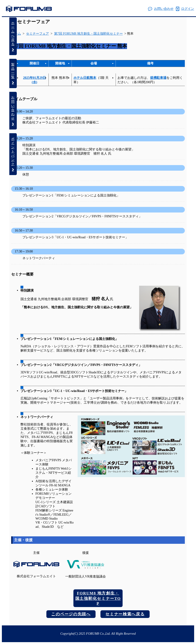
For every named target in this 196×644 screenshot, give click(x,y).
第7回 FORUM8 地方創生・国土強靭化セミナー (88, 34)
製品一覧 (13, 74)
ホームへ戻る (13, 36)
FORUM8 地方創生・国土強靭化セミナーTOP (98, 598)
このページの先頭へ (71, 614)
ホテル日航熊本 (85, 78)
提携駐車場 (158, 78)
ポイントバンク (13, 154)
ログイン (185, 9)
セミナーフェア (34, 22)
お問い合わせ (161, 9)
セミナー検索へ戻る (125, 614)
